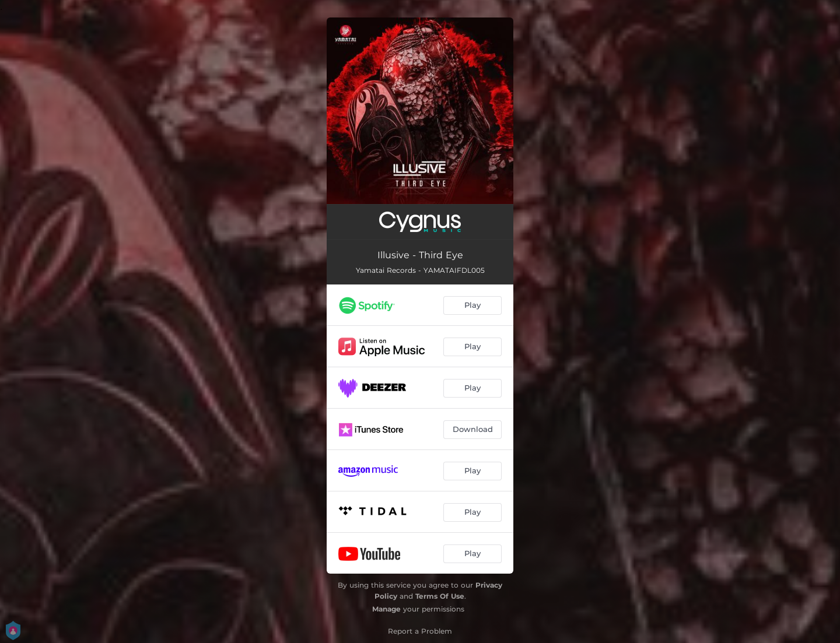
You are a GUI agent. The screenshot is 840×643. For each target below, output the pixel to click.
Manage (386, 609)
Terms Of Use (440, 596)
